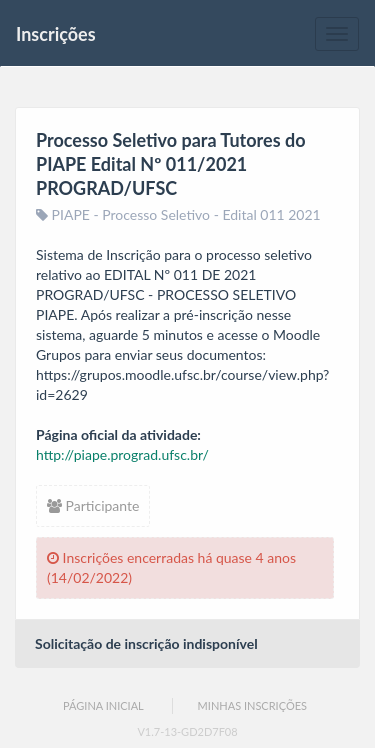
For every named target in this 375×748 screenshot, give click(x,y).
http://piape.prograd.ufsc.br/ (122, 454)
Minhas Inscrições (252, 705)
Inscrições (56, 34)
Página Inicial (103, 705)
